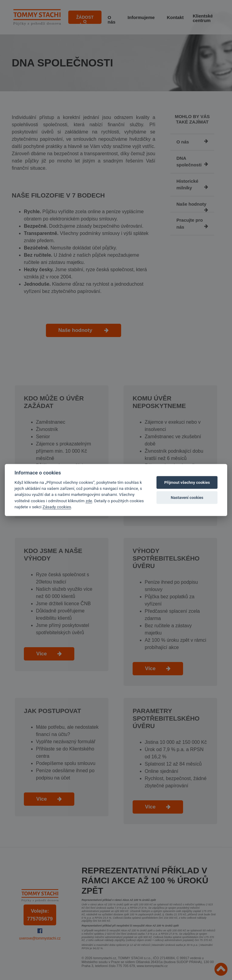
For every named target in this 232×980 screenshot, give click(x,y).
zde (89, 500)
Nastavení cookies (187, 498)
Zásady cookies (57, 507)
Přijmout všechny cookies (187, 482)
